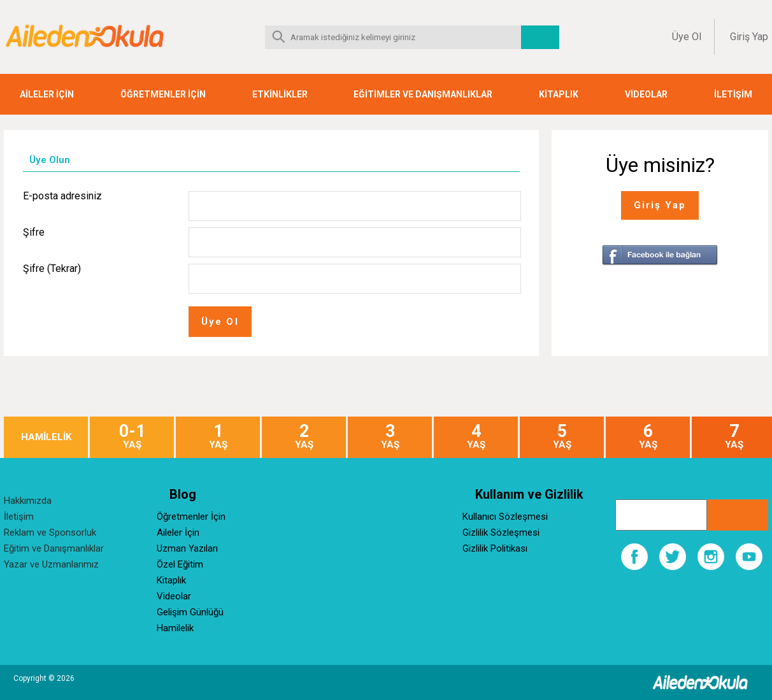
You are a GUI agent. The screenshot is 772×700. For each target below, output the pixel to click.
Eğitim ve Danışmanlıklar (54, 548)
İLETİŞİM (733, 94)
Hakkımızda (28, 501)
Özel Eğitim (180, 564)
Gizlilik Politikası (495, 548)
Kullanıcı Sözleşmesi (505, 517)
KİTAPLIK (559, 94)
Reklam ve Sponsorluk (50, 532)
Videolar (174, 596)
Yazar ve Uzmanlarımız (51, 564)
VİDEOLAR (646, 94)
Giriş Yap (749, 37)
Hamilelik (175, 628)
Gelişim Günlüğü (190, 612)
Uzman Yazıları (187, 548)
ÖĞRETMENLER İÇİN (163, 94)
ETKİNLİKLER (280, 94)
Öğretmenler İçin (191, 517)
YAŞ (132, 437)
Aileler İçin (178, 532)
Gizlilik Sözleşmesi (501, 532)
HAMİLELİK (46, 437)
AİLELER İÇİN (47, 94)
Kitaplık (171, 580)
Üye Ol (687, 37)
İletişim (19, 517)
